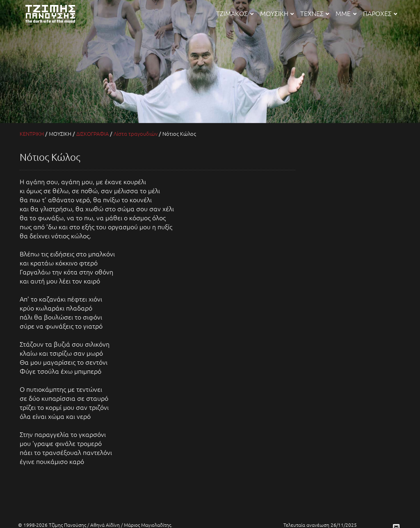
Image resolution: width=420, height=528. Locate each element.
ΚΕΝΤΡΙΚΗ (32, 134)
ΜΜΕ (346, 13)
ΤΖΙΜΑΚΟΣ (235, 13)
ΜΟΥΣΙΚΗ (277, 13)
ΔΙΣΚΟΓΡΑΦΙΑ (92, 134)
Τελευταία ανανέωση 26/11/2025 (320, 525)
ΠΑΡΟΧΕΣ (380, 13)
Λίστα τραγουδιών (136, 134)
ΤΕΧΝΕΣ (315, 13)
